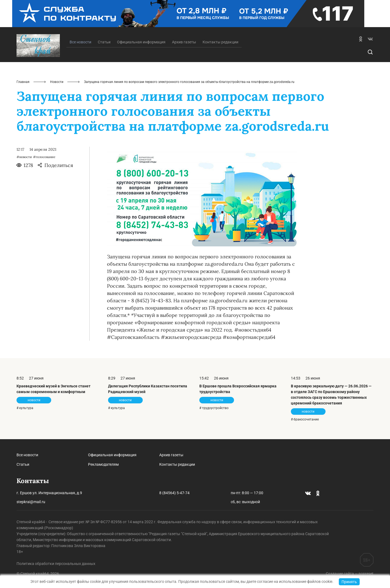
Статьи (104, 42)
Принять (349, 582)
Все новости (27, 455)
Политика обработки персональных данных (56, 564)
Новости (57, 82)
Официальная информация (141, 42)
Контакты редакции (220, 42)
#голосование (44, 157)
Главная (23, 82)
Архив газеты (184, 42)
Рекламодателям (103, 464)
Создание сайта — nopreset (350, 574)
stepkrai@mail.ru (31, 502)
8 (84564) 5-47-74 (174, 493)
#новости (24, 157)
